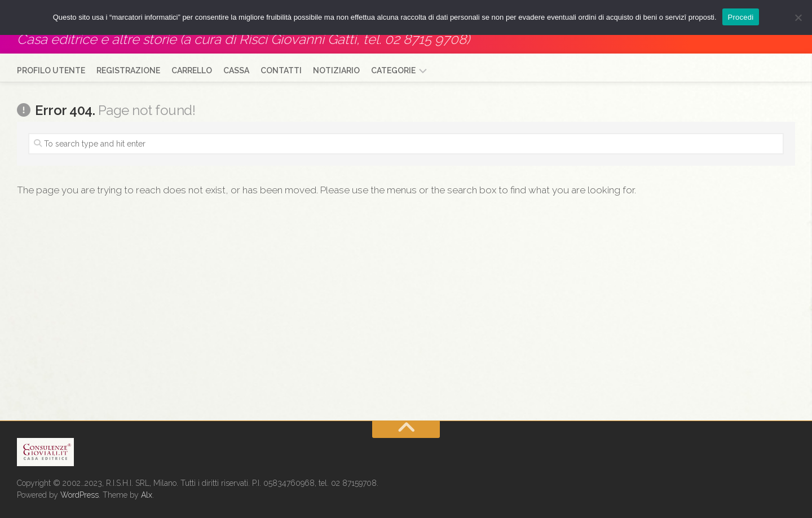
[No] (798, 17)
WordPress (80, 495)
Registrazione (128, 70)
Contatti (281, 70)
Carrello (192, 70)
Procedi (741, 17)
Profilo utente (51, 70)
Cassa (236, 70)
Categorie (393, 70)
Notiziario (336, 70)
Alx (147, 495)
